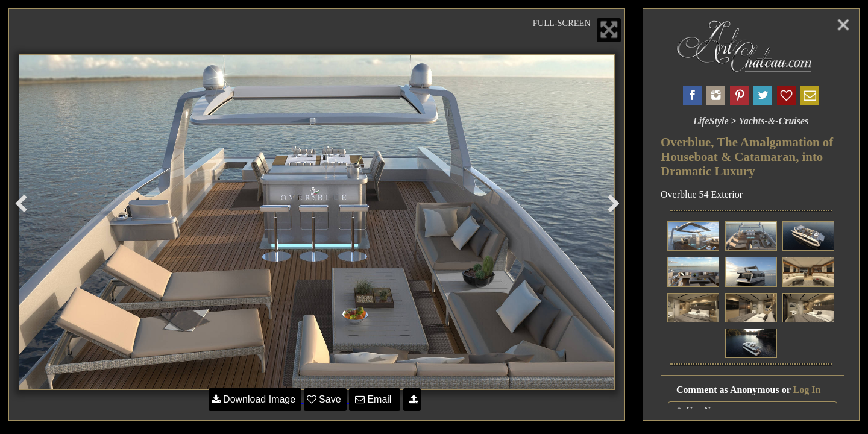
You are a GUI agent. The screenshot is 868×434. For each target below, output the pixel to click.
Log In (807, 390)
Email (375, 399)
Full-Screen (562, 23)
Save (325, 399)
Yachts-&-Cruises (773, 121)
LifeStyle (711, 121)
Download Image (255, 399)
